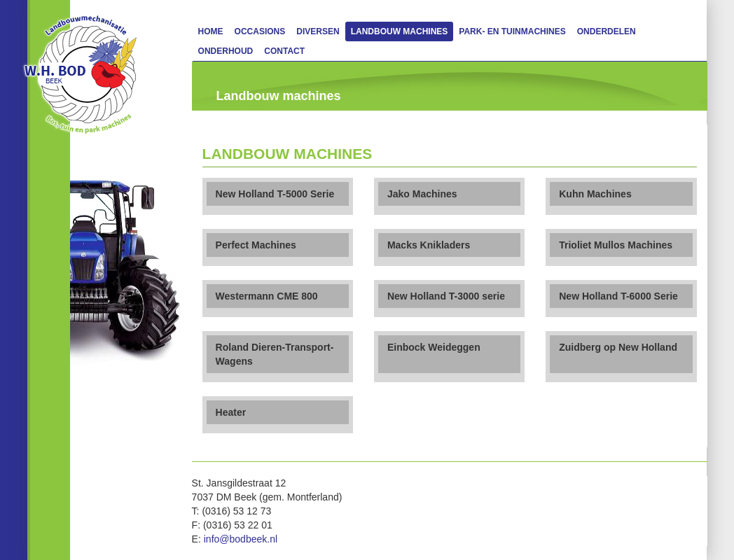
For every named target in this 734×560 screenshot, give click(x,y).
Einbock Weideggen (434, 347)
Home (211, 31)
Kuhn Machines (595, 194)
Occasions (260, 31)
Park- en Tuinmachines (512, 31)
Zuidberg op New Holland (618, 347)
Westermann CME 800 (267, 296)
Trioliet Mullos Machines (616, 245)
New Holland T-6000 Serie (618, 296)
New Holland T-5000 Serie (275, 194)
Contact (284, 51)
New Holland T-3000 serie (446, 296)
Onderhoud (226, 51)
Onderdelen (607, 31)
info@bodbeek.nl (241, 539)
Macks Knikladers (429, 245)
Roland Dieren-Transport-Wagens (275, 354)
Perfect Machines (256, 245)
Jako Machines (422, 194)
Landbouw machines (400, 31)
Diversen (318, 31)
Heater (231, 412)
